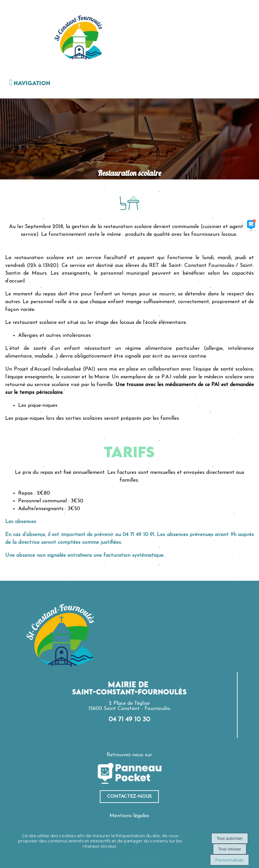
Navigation (32, 84)
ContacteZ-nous (129, 797)
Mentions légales (129, 816)
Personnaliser (230, 860)
